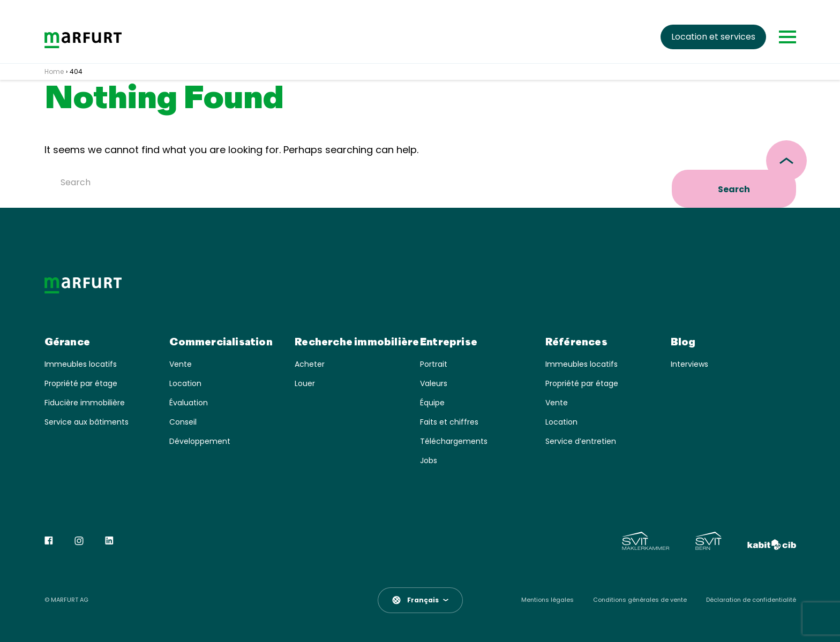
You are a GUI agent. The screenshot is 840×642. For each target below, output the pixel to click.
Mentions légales (547, 600)
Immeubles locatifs (81, 364)
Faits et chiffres (449, 422)
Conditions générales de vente (640, 600)
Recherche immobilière (357, 343)
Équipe (432, 403)
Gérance (67, 343)
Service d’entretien (581, 441)
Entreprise (449, 343)
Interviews (689, 364)
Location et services (713, 37)
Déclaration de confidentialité (751, 600)
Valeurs (434, 384)
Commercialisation (221, 343)
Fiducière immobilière (85, 403)
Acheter (310, 364)
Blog (683, 343)
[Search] (356, 182)
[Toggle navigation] (787, 37)
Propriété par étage (81, 384)
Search (734, 189)
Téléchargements (454, 441)
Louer (305, 384)
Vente (181, 364)
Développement (200, 441)
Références (576, 343)
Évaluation (189, 403)
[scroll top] (786, 161)
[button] (420, 600)
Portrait (434, 364)
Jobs (429, 461)
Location (185, 384)
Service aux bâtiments (87, 422)
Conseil (183, 422)
